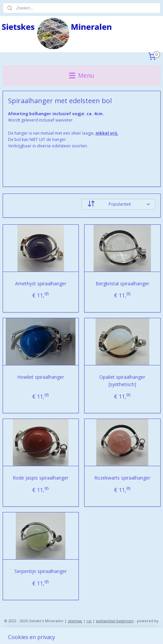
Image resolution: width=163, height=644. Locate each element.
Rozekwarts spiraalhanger (122, 478)
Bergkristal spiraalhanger (122, 283)
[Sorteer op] (118, 204)
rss (89, 621)
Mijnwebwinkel (82, 632)
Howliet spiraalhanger (41, 377)
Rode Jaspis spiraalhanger (41, 478)
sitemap (75, 621)
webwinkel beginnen (115, 621)
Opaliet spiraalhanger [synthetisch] (122, 381)
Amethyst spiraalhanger (41, 283)
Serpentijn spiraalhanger (41, 571)
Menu (82, 75)
